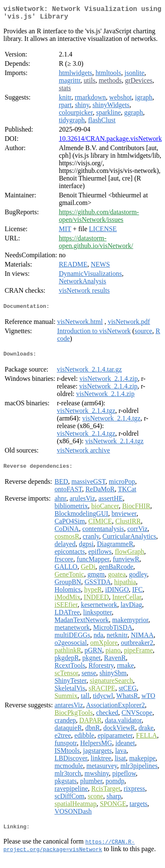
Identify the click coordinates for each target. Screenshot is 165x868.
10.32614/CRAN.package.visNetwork (110, 142)
